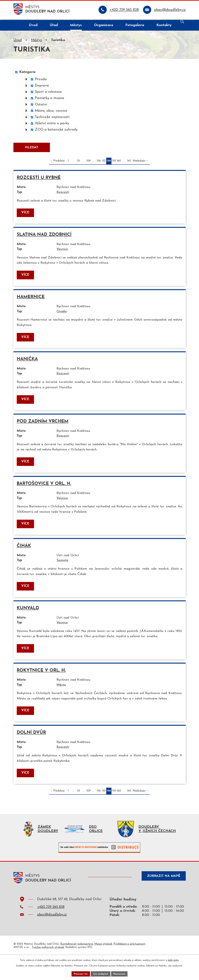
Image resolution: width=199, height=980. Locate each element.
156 (99, 163)
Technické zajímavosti (52, 118)
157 (104, 163)
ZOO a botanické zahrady (56, 131)
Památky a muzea (50, 99)
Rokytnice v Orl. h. (41, 685)
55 (78, 163)
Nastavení (120, 974)
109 (89, 163)
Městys (36, 41)
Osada (64, 317)
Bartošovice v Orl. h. (44, 493)
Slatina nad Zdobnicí (44, 238)
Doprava (42, 86)
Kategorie (27, 73)
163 (129, 163)
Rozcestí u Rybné (39, 180)
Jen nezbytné (101, 974)
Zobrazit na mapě (162, 901)
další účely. (173, 960)
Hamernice (31, 302)
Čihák (24, 557)
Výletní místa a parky (52, 124)
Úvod (18, 41)
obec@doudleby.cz (52, 939)
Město (64, 700)
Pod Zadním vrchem (43, 430)
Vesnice (65, 253)
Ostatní (41, 105)
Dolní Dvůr (32, 754)
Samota (65, 572)
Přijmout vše (80, 974)
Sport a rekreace (48, 93)
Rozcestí (65, 195)
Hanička (27, 366)
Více (25, 216)
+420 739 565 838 (51, 931)
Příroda (41, 80)
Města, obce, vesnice (51, 112)
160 (119, 163)
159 (114, 163)
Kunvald (28, 621)
